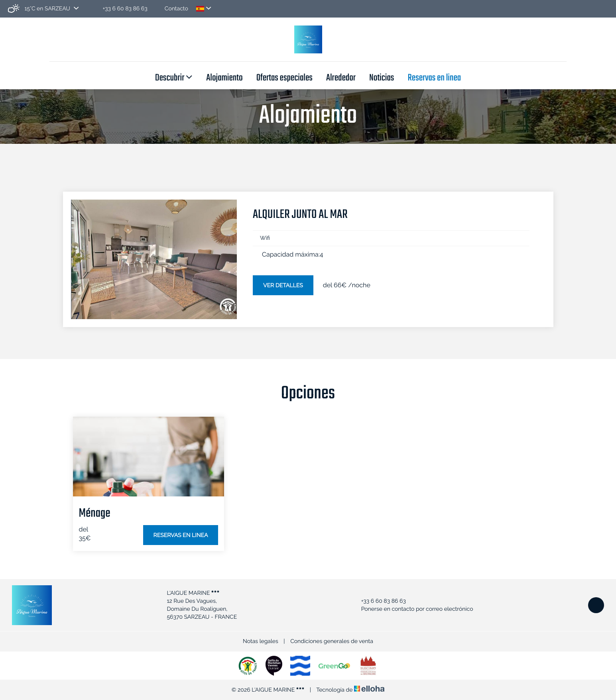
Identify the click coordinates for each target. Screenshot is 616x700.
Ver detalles (283, 286)
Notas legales (261, 641)
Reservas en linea (434, 78)
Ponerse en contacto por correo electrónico (413, 609)
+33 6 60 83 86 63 (379, 601)
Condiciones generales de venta (332, 641)
